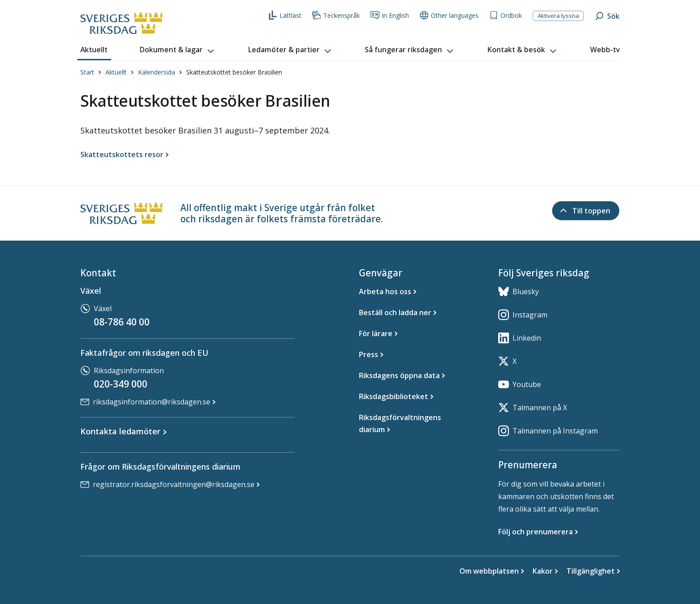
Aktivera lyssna (558, 16)
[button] (178, 50)
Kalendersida (156, 72)
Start (87, 72)
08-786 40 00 (122, 322)
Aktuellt (116, 72)
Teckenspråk (336, 15)
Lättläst (285, 15)
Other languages (449, 15)
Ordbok (506, 15)
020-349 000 (121, 384)
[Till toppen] (586, 211)
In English (390, 15)
